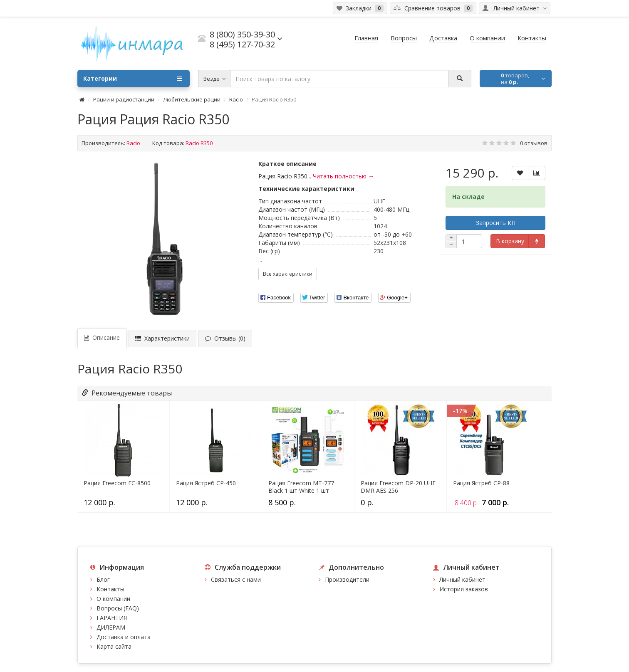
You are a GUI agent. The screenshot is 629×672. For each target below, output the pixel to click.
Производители (347, 579)
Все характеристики (288, 274)
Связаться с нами (236, 579)
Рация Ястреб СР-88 (481, 483)
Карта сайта (114, 646)
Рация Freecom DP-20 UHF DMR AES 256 (398, 487)
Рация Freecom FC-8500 (117, 483)
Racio (236, 99)
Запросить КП (496, 223)
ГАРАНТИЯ (112, 618)
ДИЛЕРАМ (111, 627)
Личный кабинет (462, 579)
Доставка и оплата (124, 637)
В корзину (510, 241)
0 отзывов (534, 143)
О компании (113, 599)
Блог (103, 579)
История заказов (464, 589)
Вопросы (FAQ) (118, 608)
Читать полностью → (343, 176)
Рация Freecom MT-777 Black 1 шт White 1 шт (301, 487)
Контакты (110, 589)
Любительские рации (192, 99)
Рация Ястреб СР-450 (206, 483)
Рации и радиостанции (124, 99)
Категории (133, 79)
